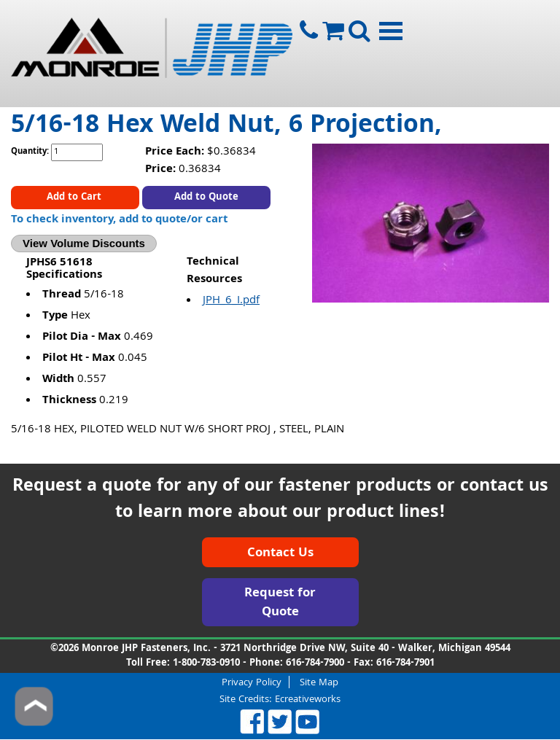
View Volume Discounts (84, 243)
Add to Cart (75, 198)
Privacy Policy (252, 682)
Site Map (319, 682)
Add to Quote (206, 198)
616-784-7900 (315, 663)
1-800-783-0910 (206, 663)
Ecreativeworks (308, 700)
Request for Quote (280, 603)
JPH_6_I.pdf (231, 301)
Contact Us (280, 554)
